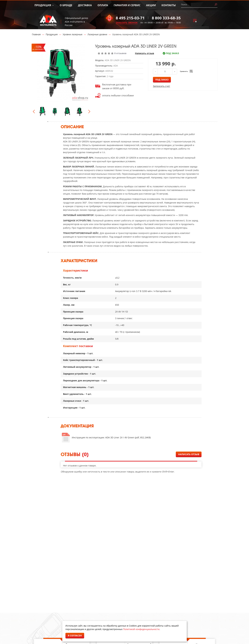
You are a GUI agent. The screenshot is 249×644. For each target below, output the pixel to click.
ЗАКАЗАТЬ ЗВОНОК (127, 23)
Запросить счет (162, 86)
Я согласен (75, 636)
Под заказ (162, 80)
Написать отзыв (145, 53)
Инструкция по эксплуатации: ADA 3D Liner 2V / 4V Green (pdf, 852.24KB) (111, 437)
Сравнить (184, 71)
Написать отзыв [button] (189, 454)
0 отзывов (120, 53)
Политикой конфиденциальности (141, 629)
